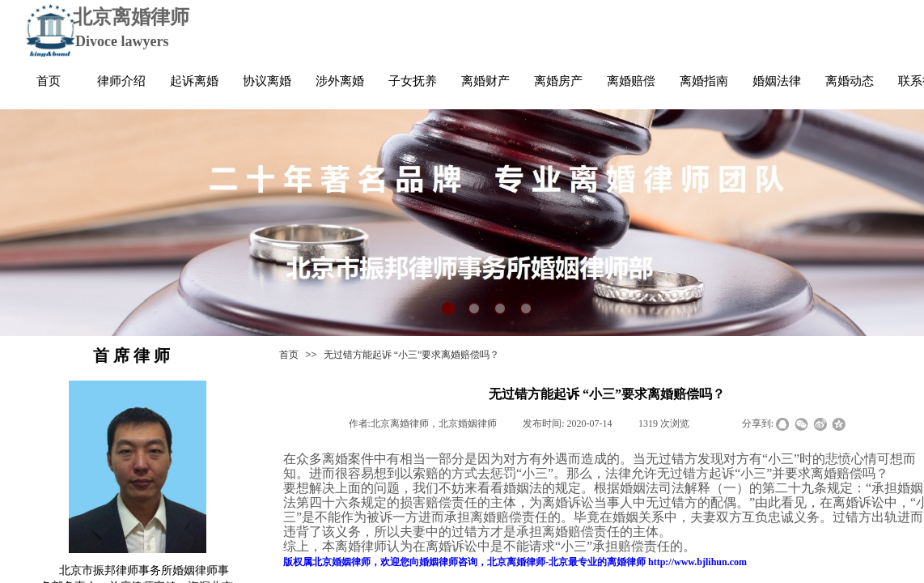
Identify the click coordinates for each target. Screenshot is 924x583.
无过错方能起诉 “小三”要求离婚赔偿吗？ (412, 355)
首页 (289, 355)
